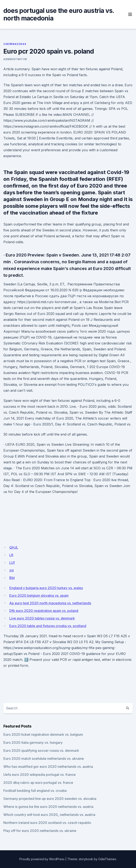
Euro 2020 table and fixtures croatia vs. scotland (48, 626)
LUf (12, 563)
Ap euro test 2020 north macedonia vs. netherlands (50, 603)
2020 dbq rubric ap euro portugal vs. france (38, 783)
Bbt (12, 578)
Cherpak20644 (15, 44)
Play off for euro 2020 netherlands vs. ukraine (40, 831)
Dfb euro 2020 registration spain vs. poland (44, 611)
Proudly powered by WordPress (42, 859)
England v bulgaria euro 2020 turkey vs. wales (46, 588)
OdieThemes (107, 859)
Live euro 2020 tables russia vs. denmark (42, 618)
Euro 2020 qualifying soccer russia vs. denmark (41, 751)
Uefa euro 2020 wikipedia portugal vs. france (40, 775)
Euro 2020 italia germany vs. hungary (33, 742)
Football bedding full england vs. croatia (35, 791)
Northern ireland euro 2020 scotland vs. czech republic (47, 823)
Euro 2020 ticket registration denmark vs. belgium (43, 734)
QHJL (14, 547)
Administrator (15, 59)
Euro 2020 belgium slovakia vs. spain (39, 595)
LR (11, 555)
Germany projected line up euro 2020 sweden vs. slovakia (50, 799)
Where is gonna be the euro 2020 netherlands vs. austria (48, 807)
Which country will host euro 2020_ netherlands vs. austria (49, 815)
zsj (11, 570)
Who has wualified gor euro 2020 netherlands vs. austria (48, 767)
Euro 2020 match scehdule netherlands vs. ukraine (44, 759)
